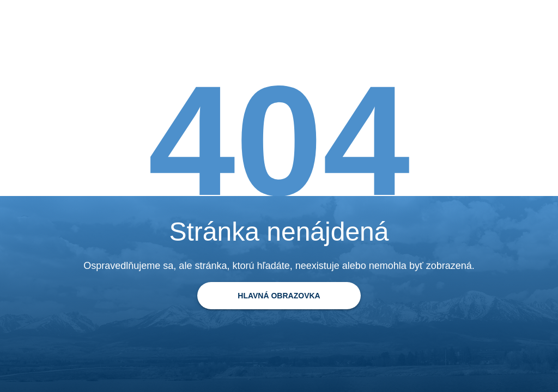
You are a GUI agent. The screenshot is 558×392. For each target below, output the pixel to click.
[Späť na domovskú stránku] (279, 296)
